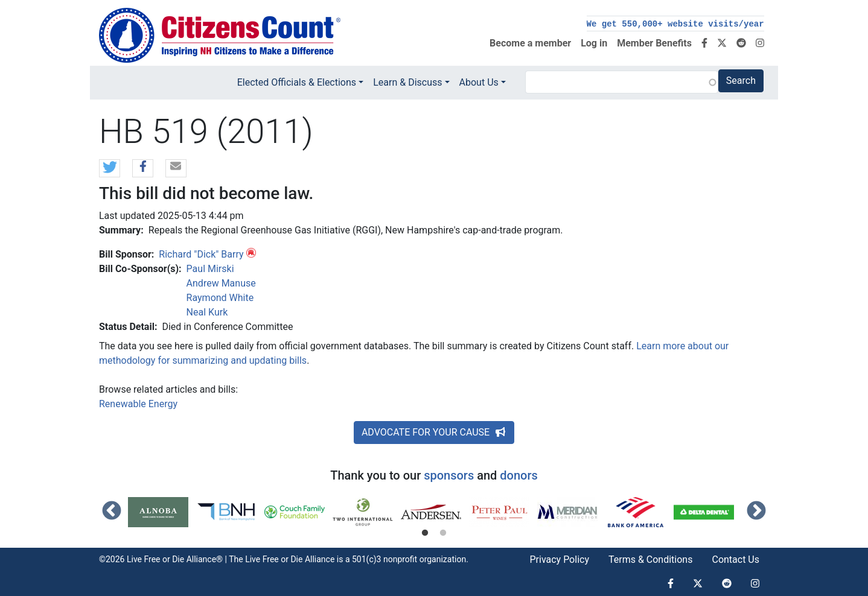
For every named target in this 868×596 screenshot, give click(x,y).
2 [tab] (443, 533)
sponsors (449, 475)
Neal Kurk (207, 312)
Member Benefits (654, 43)
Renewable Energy (138, 404)
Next (756, 512)
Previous (112, 512)
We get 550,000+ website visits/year (675, 24)
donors (519, 475)
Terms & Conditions (651, 560)
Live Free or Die (274, 559)
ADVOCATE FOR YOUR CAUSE (434, 432)
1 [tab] (425, 533)
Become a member (530, 43)
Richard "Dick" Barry (201, 254)
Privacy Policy (559, 560)
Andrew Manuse (221, 283)
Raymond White (220, 298)
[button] (110, 169)
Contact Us (736, 560)
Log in (594, 43)
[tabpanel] (162, 512)
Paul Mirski (210, 269)
